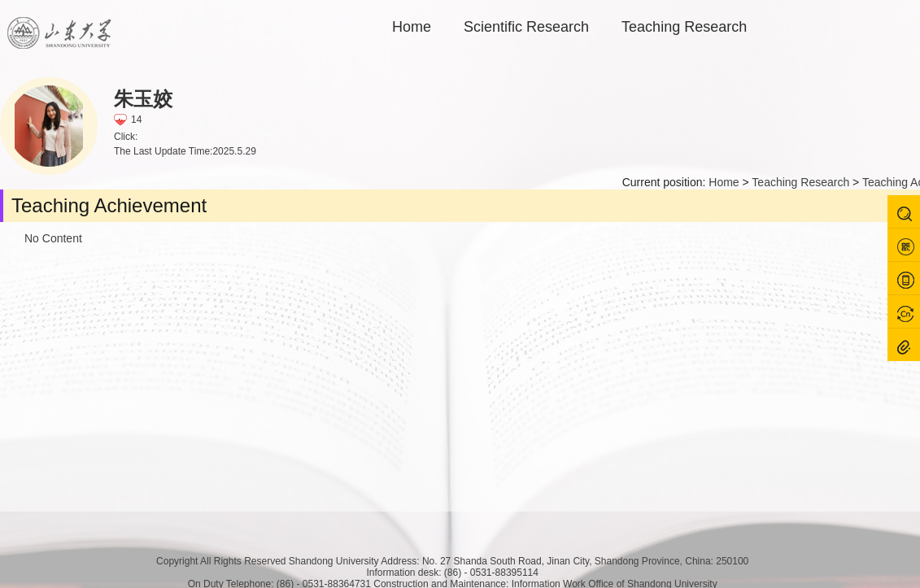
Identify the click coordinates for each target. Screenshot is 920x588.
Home (412, 27)
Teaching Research (684, 27)
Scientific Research (526, 27)
